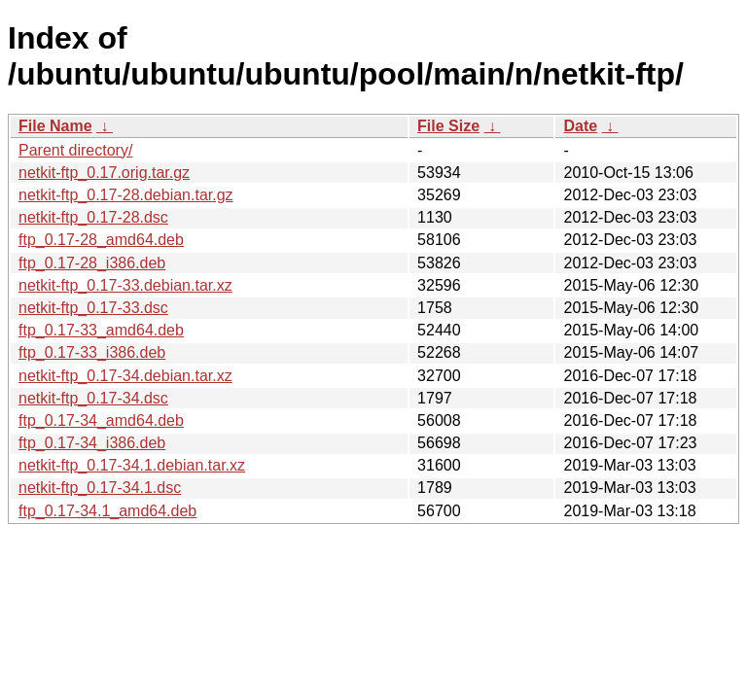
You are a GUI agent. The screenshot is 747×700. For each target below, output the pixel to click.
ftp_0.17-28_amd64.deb (101, 240)
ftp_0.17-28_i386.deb (92, 263)
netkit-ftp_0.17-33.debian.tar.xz (125, 285)
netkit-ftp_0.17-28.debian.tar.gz (126, 195)
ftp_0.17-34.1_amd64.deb (107, 511)
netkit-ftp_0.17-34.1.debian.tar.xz (132, 465)
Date (580, 126)
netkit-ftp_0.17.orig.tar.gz (104, 173)
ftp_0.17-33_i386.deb (92, 352)
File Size (448, 126)
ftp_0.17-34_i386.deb (92, 443)
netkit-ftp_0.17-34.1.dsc (100, 488)
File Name (55, 126)
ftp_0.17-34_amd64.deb (101, 420)
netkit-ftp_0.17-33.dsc (93, 308)
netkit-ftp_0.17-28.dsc (93, 217)
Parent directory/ (75, 150)
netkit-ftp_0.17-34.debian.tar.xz (125, 376)
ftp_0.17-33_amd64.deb (101, 330)
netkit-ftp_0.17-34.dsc (93, 398)
